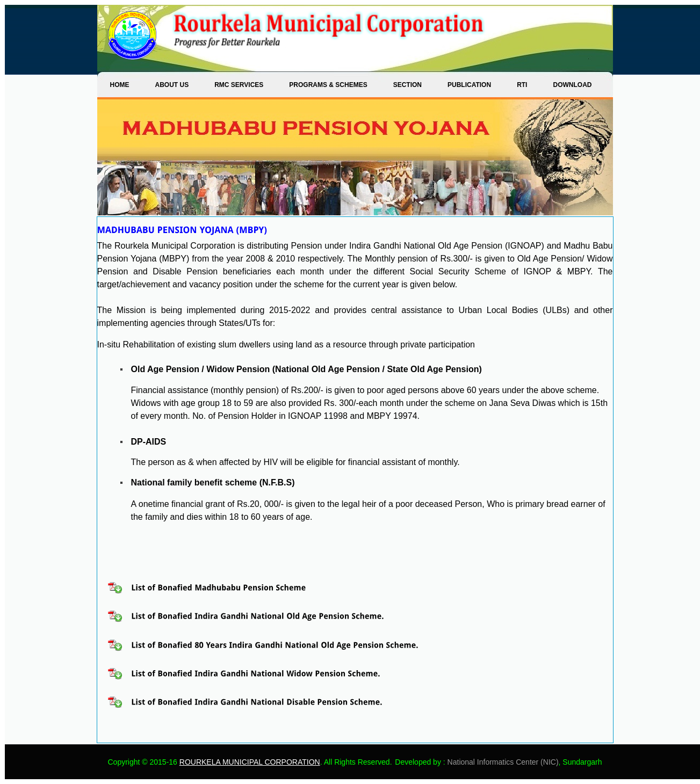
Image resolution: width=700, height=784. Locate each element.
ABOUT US (172, 85)
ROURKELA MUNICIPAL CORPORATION (250, 762)
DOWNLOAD (572, 85)
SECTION (407, 85)
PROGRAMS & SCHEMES (328, 85)
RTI (522, 85)
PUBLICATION (469, 85)
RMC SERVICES (239, 85)
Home (120, 85)
